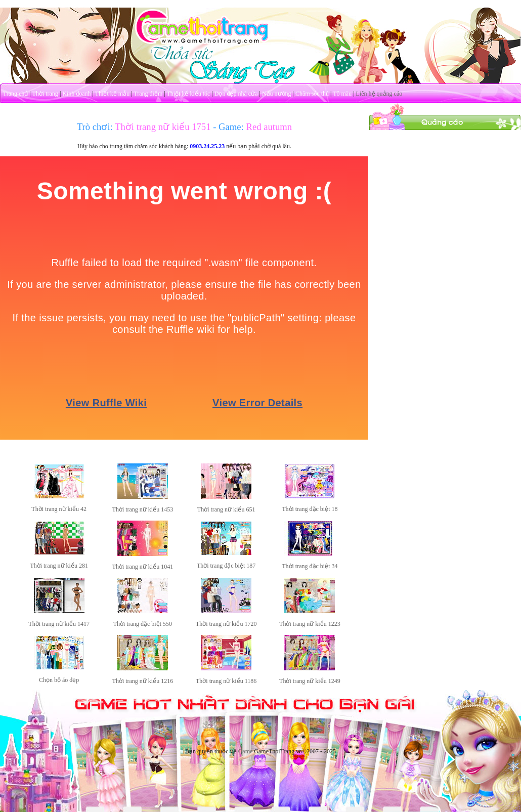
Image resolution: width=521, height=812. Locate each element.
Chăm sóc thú (312, 94)
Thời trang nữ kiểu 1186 (226, 681)
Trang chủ (16, 94)
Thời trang (45, 94)
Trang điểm (148, 94)
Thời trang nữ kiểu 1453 (143, 509)
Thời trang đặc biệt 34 (310, 566)
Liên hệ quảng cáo (379, 94)
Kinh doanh (76, 94)
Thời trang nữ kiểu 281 (59, 566)
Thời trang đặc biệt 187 (226, 566)
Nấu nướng (277, 94)
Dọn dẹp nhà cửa (236, 94)
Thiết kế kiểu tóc (188, 94)
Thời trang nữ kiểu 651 (226, 509)
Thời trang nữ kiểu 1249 (310, 681)
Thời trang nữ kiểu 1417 (59, 624)
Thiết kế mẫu (112, 94)
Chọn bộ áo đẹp (59, 680)
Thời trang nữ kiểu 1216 (143, 681)
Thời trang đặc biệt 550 (143, 624)
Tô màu (342, 94)
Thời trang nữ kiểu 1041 (143, 567)
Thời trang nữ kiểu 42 (59, 509)
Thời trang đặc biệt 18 (310, 509)
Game (246, 751)
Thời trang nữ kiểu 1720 (226, 624)
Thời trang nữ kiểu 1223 (310, 624)
